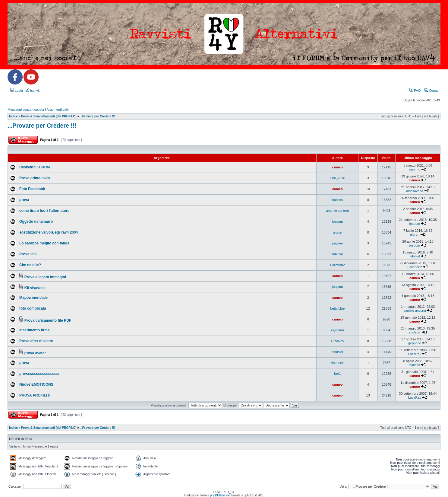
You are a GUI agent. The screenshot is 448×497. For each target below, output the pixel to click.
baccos (338, 200)
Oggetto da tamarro (36, 221)
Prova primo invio (35, 178)
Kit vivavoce (35, 288)
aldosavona (415, 191)
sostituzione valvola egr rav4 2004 (49, 232)
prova (24, 200)
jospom (338, 221)
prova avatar (35, 353)
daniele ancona (415, 311)
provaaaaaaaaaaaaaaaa (39, 374)
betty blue (338, 308)
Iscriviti (33, 91)
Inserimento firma (35, 330)
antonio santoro (338, 211)
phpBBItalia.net (220, 495)
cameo (338, 167)
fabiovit (338, 254)
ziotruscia (337, 363)
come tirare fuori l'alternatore (44, 211)
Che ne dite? (30, 265)
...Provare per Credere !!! (98, 116)
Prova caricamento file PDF (48, 320)
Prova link (28, 254)
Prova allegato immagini (45, 277)
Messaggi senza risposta (26, 110)
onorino (415, 169)
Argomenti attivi (58, 110)
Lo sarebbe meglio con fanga (44, 243)
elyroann (337, 330)
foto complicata (33, 308)
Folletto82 (337, 265)
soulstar (415, 332)
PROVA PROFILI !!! (35, 395)
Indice (13, 116)
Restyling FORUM (35, 167)
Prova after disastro (36, 341)
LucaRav (338, 341)
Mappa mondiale (33, 298)
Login (17, 91)
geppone (415, 343)
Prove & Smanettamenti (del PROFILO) (49, 116)
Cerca (431, 91)
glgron (338, 232)
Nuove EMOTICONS (36, 384)
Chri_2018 (338, 178)
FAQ (415, 91)
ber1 (337, 374)
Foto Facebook (32, 189)
